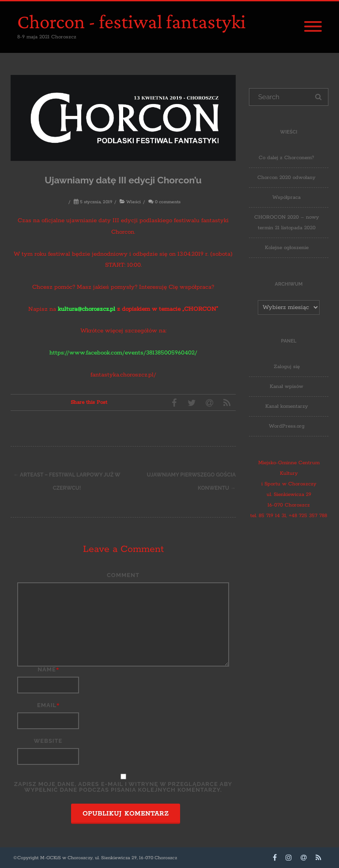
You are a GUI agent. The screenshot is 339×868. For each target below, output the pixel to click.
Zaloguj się (287, 367)
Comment (123, 575)
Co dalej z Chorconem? (286, 158)
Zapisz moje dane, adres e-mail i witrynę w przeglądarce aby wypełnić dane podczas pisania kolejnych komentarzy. (123, 787)
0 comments (168, 202)
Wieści (134, 202)
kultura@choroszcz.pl (87, 309)
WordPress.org (287, 426)
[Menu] (313, 27)
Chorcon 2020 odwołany (286, 177)
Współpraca (286, 197)
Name (47, 669)
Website (48, 741)
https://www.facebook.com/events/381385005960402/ (123, 353)
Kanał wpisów (286, 386)
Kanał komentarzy (287, 406)
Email (47, 705)
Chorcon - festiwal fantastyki (132, 22)
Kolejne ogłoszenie (287, 248)
